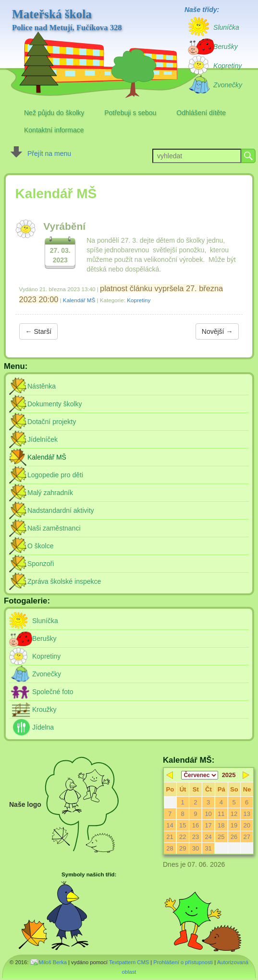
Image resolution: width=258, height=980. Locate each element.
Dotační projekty (52, 422)
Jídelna (43, 727)
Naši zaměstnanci (54, 528)
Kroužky (44, 709)
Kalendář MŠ (79, 300)
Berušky (44, 638)
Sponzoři (41, 564)
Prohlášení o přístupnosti (183, 962)
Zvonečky (47, 674)
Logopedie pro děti (55, 475)
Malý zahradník (50, 493)
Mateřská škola (67, 20)
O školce (40, 546)
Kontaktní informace (54, 130)
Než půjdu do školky (54, 113)
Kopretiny (139, 300)
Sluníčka (45, 621)
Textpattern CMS (129, 962)
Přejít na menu (49, 153)
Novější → (217, 331)
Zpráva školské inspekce (64, 581)
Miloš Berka (53, 962)
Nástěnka (42, 386)
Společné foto (53, 692)
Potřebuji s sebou (130, 113)
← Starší (38, 331)
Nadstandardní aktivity (61, 510)
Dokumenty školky (55, 404)
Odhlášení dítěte (201, 113)
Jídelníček (43, 439)
